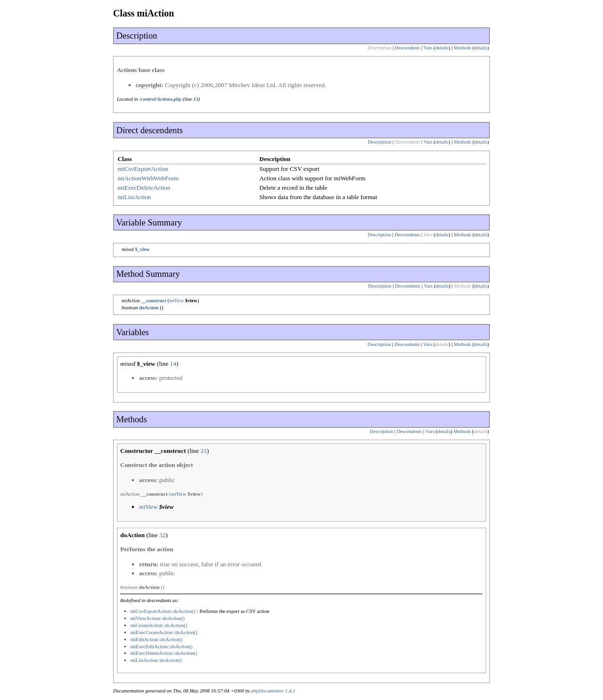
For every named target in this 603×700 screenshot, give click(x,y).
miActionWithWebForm (148, 178)
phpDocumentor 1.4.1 (273, 691)
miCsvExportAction (143, 169)
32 (162, 535)
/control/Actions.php (161, 99)
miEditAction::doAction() (157, 640)
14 (173, 364)
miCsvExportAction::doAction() (163, 611)
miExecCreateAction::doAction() (164, 632)
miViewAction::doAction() (158, 618)
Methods (462, 48)
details (442, 48)
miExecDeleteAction (144, 188)
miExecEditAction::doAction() (162, 647)
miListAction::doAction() (156, 660)
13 (196, 99)
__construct (153, 301)
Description (380, 142)
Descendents (407, 48)
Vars (428, 48)
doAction (149, 308)
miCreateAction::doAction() (159, 625)
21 (204, 451)
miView (176, 301)
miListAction (134, 197)
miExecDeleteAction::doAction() (164, 653)
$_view (142, 249)
